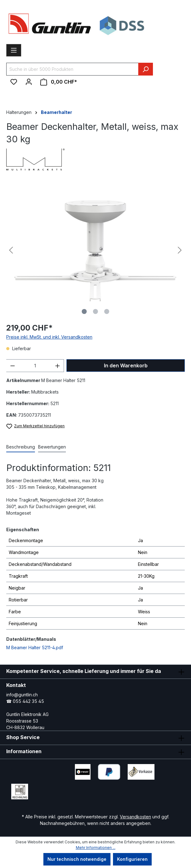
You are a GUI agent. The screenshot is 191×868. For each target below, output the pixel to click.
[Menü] (14, 50)
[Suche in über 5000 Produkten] (72, 69)
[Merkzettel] (14, 82)
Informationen (24, 751)
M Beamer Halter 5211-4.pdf (35, 647)
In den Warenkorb (126, 365)
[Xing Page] (75, 790)
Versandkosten (135, 817)
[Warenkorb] (59, 82)
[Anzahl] (35, 366)
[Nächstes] (180, 250)
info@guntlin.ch (22, 695)
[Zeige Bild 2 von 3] (95, 311)
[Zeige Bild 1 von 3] (84, 311)
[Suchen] (146, 69)
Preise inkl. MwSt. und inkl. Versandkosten (49, 337)
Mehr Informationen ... (96, 848)
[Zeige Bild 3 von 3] (107, 311)
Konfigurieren (132, 859)
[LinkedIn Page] (56, 790)
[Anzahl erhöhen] (58, 366)
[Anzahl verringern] (12, 366)
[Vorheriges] (11, 250)
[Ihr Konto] (29, 82)
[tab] (21, 447)
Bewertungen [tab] (52, 447)
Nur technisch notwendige (77, 859)
